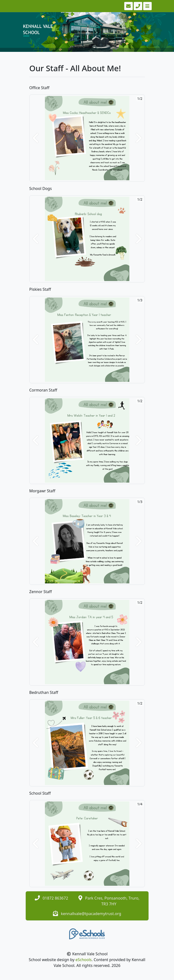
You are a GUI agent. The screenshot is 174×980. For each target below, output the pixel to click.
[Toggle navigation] (147, 6)
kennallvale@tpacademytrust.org (91, 914)
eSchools (84, 960)
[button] (35, 138)
